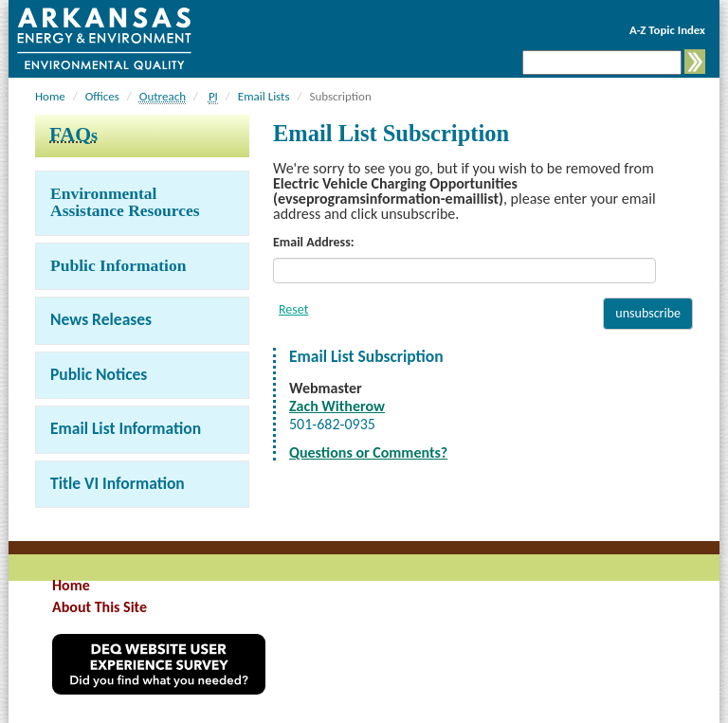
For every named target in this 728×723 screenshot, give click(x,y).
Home (50, 96)
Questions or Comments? (368, 452)
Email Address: (314, 242)
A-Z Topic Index (667, 30)
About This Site (100, 607)
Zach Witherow (337, 406)
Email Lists (264, 96)
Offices (102, 96)
